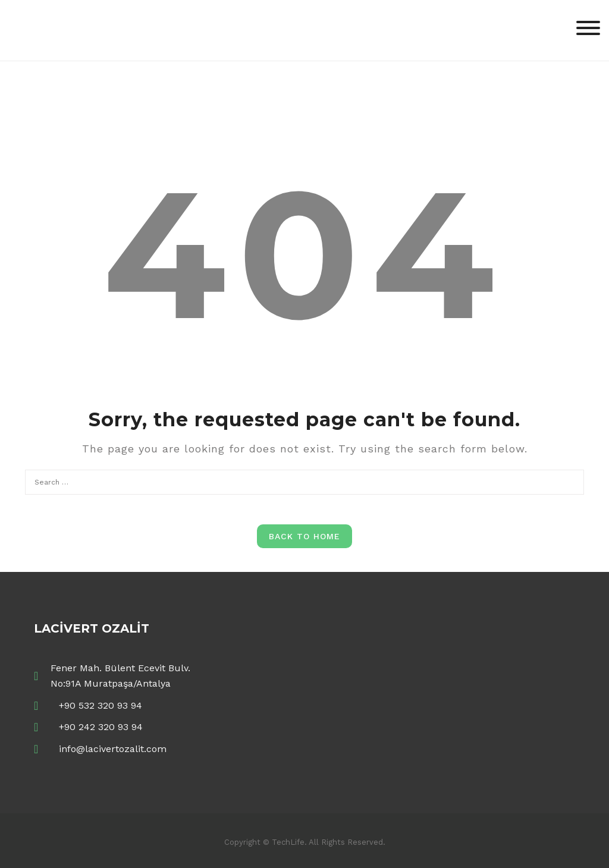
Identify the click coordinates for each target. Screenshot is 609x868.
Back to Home (304, 536)
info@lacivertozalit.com (113, 749)
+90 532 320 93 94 (101, 705)
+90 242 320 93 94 (101, 727)
